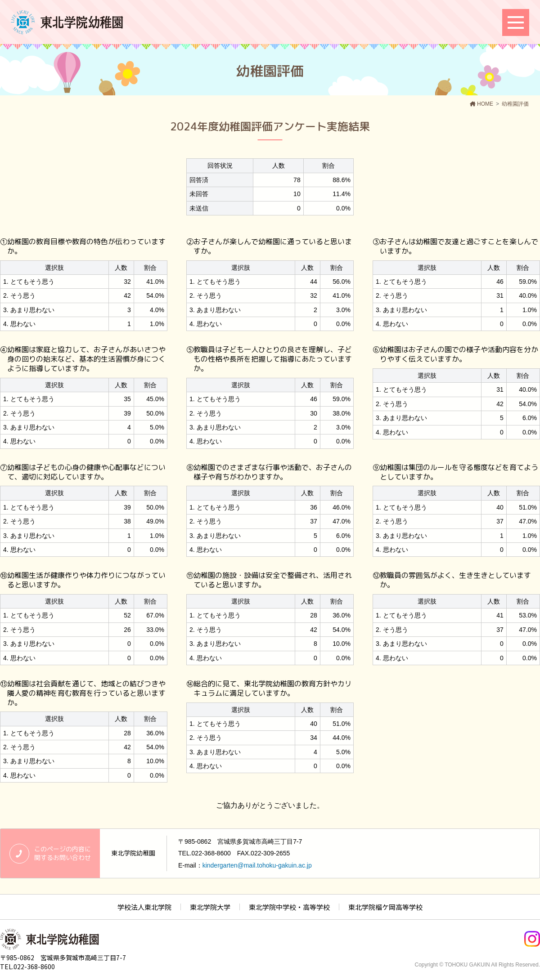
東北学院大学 (210, 907)
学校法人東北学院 (144, 907)
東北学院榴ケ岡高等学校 (385, 907)
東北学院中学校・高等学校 (289, 907)
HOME (485, 104)
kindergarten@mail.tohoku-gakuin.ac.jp (257, 865)
